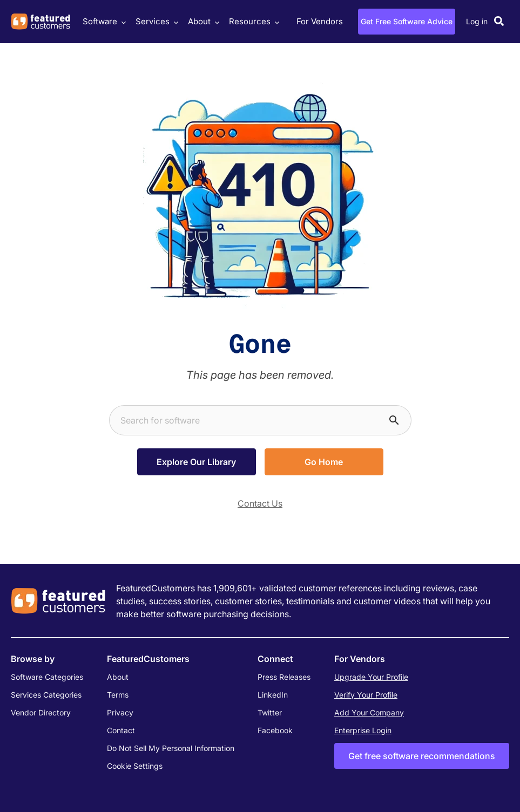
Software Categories (47, 677)
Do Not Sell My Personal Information (171, 748)
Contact (121, 730)
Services (156, 21)
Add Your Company (369, 712)
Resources (253, 21)
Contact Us (260, 503)
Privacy (120, 712)
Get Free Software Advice (407, 21)
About (202, 21)
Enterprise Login (363, 730)
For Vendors (320, 21)
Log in (477, 21)
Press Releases (284, 677)
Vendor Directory (41, 712)
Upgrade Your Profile (371, 677)
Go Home (324, 462)
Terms (118, 695)
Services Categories (46, 695)
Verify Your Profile (366, 695)
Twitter (270, 712)
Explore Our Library (196, 462)
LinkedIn (273, 695)
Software (103, 21)
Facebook (275, 730)
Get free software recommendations (422, 756)
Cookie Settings (135, 766)
